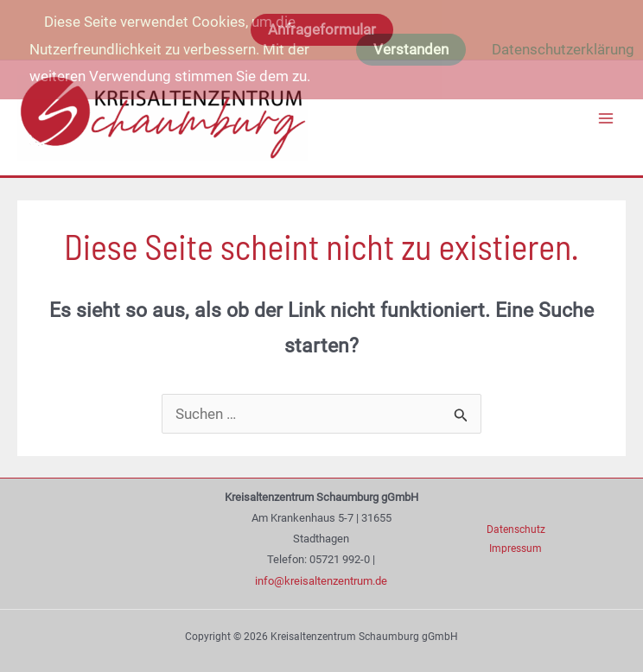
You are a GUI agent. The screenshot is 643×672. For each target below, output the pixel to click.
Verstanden (411, 49)
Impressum (516, 548)
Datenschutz (516, 529)
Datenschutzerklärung (563, 49)
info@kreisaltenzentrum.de (321, 581)
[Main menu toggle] (607, 118)
